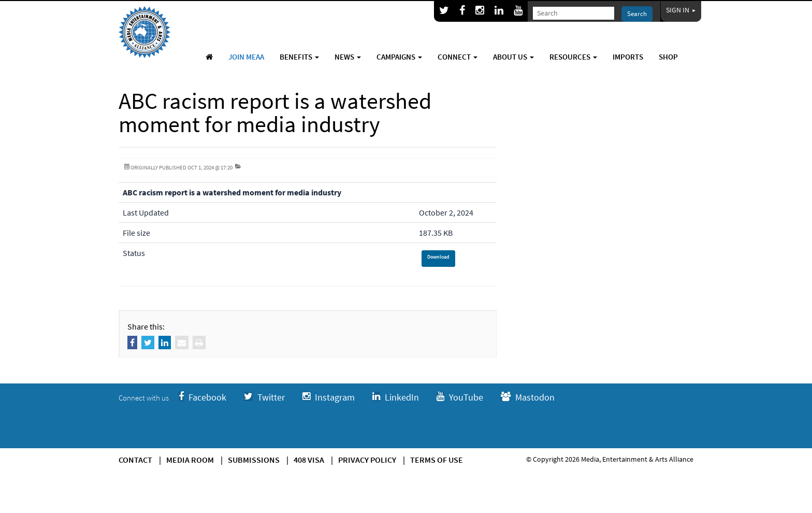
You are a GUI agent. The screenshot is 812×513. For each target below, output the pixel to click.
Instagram (329, 397)
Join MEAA (246, 57)
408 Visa (309, 460)
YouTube (460, 397)
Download (438, 257)
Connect (458, 57)
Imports (628, 57)
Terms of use (437, 460)
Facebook (202, 397)
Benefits (299, 57)
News (348, 57)
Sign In (681, 10)
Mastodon (528, 397)
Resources (573, 57)
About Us (513, 57)
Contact (135, 460)
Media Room (190, 460)
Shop (668, 57)
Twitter (264, 397)
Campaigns (399, 57)
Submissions (254, 460)
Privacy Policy (367, 460)
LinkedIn (396, 397)
